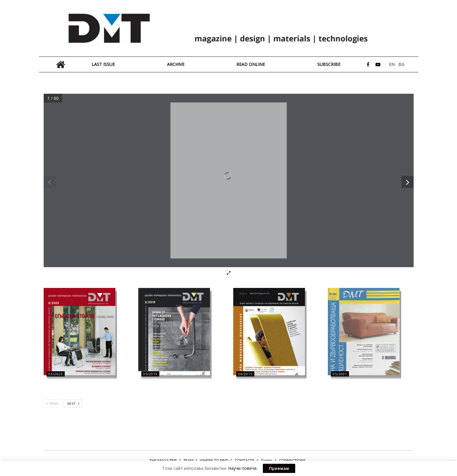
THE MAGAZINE (163, 460)
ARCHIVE (176, 64)
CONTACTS (245, 460)
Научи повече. (243, 468)
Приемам (279, 468)
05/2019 (150, 374)
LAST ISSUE (103, 64)
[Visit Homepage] (229, 28)
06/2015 (245, 374)
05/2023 (56, 374)
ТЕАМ (189, 460)
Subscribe (329, 64)
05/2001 (340, 374)
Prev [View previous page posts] (53, 403)
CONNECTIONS (292, 460)
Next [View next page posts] (73, 403)
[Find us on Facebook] (368, 65)
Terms (267, 460)
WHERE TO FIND (214, 460)
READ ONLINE (251, 64)
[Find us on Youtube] (378, 65)
